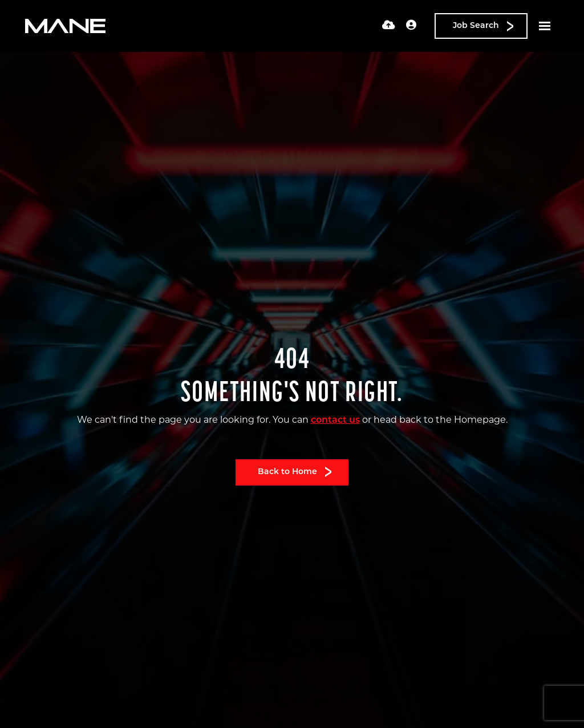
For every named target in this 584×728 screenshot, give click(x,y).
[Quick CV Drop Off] (389, 26)
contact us (335, 420)
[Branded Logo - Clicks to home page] (65, 26)
